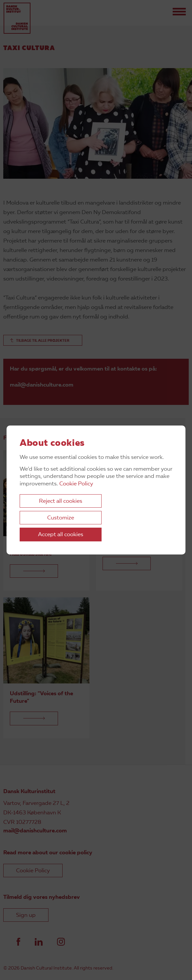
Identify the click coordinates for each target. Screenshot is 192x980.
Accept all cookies (61, 535)
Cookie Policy (76, 484)
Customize (61, 518)
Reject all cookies (61, 501)
